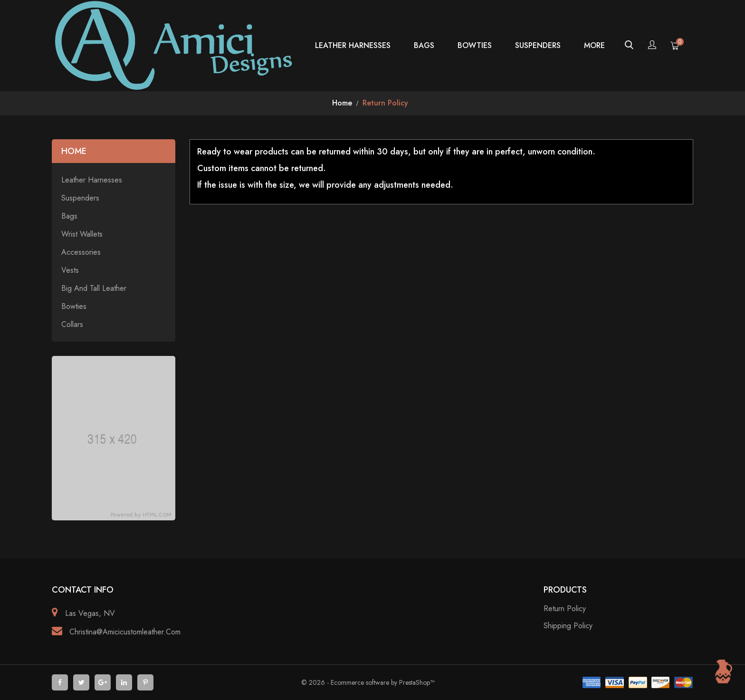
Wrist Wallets (82, 234)
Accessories (81, 252)
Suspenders (538, 45)
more (594, 45)
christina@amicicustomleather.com (125, 632)
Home (74, 151)
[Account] (652, 46)
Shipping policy (568, 626)
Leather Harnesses (353, 45)
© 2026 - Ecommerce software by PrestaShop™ (368, 682)
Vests (70, 270)
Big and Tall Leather (94, 288)
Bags (424, 45)
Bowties (475, 45)
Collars (72, 325)
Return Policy (565, 609)
